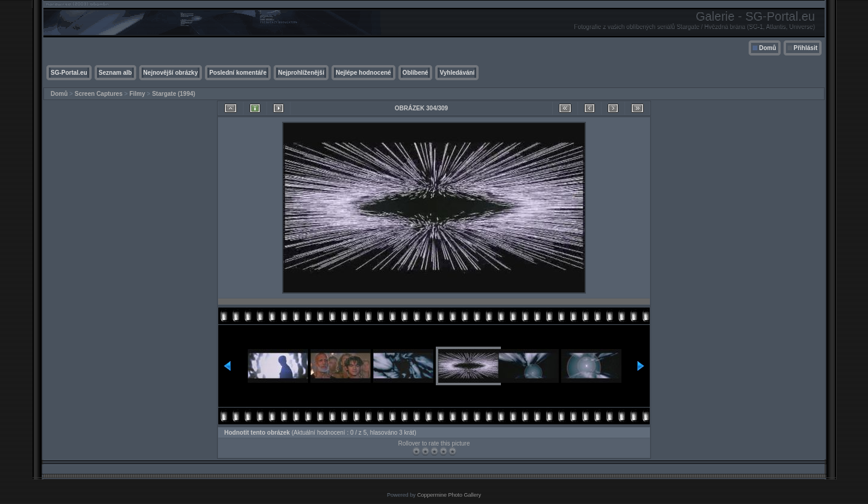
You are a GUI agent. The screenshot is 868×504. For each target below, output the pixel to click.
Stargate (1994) (174, 94)
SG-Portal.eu (69, 73)
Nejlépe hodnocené (363, 73)
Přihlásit (806, 48)
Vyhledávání (457, 73)
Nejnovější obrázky (171, 73)
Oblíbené (416, 73)
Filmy (137, 94)
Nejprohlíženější (301, 73)
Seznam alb (115, 73)
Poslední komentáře (238, 73)
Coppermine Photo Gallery (449, 495)
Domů (767, 48)
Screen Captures (99, 94)
